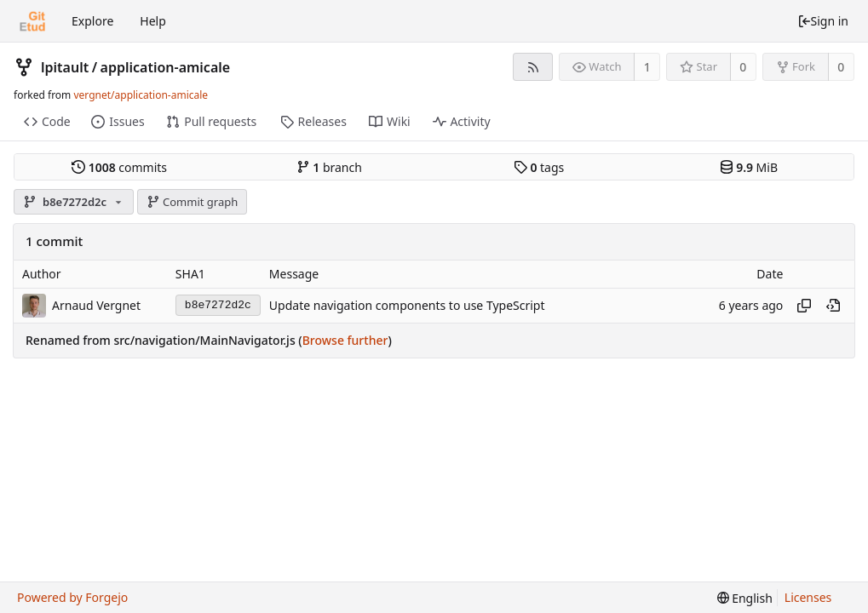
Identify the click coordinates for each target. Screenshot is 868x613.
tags (539, 167)
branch (329, 167)
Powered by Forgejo (72, 597)
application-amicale (166, 67)
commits (119, 167)
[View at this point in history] (833, 306)
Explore (92, 21)
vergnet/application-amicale (141, 95)
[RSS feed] (533, 67)
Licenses (808, 597)
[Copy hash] (804, 306)
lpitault (65, 67)
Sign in (823, 21)
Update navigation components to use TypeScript (407, 305)
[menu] (745, 598)
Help (153, 21)
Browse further (345, 340)
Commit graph (193, 202)
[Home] (32, 21)
